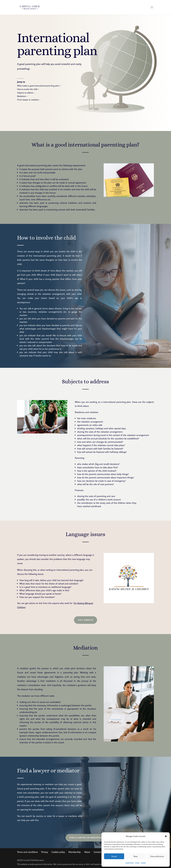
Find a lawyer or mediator (28, 100)
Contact (143, 863)
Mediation (22, 96)
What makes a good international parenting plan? (38, 86)
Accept (114, 856)
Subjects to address (25, 93)
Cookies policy (58, 852)
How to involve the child (27, 89)
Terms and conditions (27, 852)
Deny (136, 856)
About (87, 852)
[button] (166, 836)
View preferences (157, 856)
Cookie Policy (130, 863)
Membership (75, 852)
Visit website (85, 620)
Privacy (137, 863)
